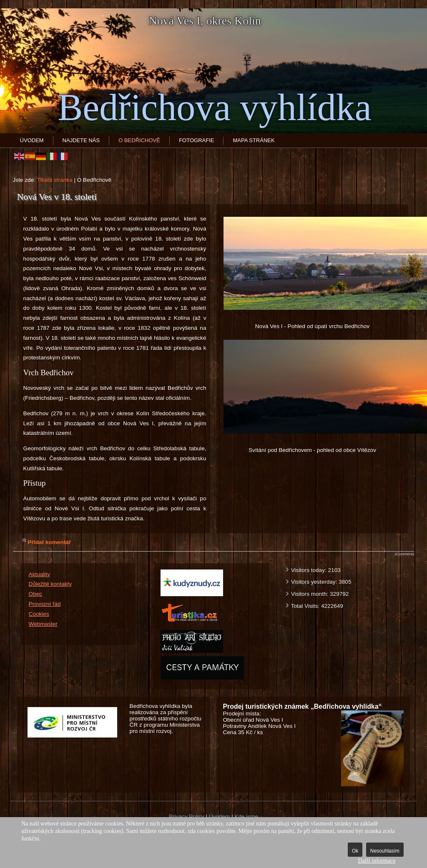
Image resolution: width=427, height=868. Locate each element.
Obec (36, 594)
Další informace (377, 861)
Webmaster (43, 624)
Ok (355, 851)
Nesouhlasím (385, 851)
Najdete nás (81, 140)
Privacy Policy (187, 817)
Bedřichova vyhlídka (214, 107)
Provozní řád (45, 604)
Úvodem (32, 140)
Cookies (39, 614)
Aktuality (39, 574)
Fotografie (196, 140)
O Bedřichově (139, 140)
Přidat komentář (50, 542)
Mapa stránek (254, 140)
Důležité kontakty (50, 584)
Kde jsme (246, 817)
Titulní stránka (55, 180)
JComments (404, 554)
